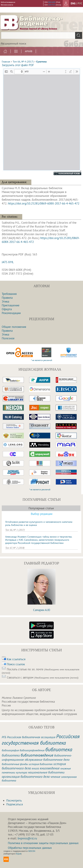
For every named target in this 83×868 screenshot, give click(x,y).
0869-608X (52, 2)
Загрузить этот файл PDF (18, 65)
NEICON (32, 851)
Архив (29, 51)
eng (73, 3)
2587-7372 (52, 5)
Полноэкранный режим (64, 173)
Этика (5, 301)
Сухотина (41, 62)
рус (80, 3)
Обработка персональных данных (30, 848)
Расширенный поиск (14, 43)
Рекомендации (11, 313)
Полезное (8, 338)
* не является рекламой (42, 360)
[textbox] (41, 35)
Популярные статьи (41, 508)
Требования (9, 294)
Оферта (7, 309)
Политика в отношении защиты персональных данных (43, 843)
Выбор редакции (42, 514)
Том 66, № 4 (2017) (23, 62)
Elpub (19, 854)
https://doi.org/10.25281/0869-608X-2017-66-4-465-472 (44, 203)
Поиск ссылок (16, 664)
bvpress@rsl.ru (27, 838)
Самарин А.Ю (42, 610)
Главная (6, 62)
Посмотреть (14, 800)
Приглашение (11, 305)
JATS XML (8, 262)
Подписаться (15, 804)
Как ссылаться (16, 659)
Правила (7, 298)
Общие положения (14, 327)
